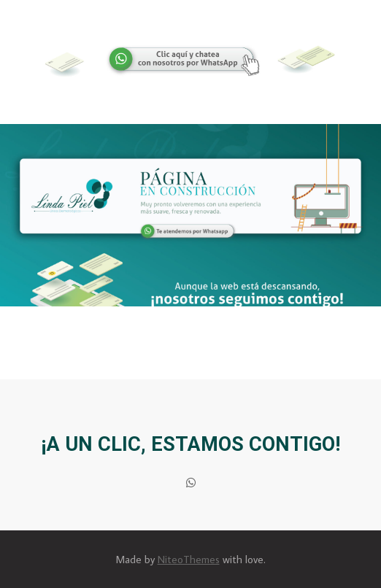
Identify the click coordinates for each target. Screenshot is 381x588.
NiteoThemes (189, 559)
